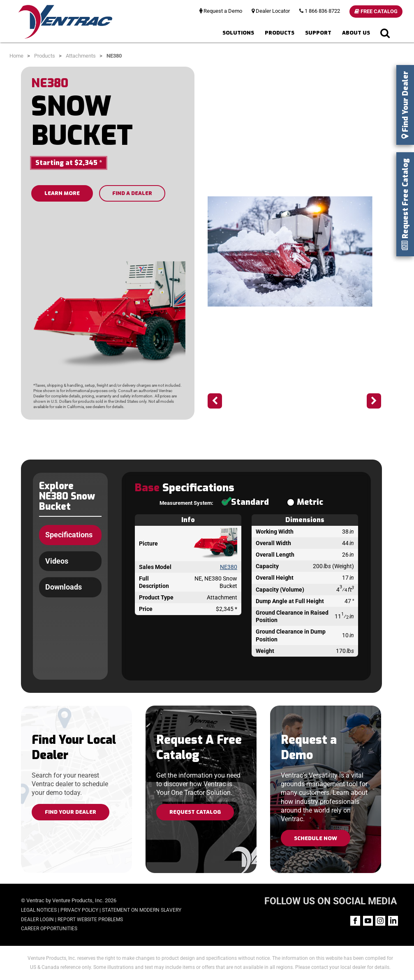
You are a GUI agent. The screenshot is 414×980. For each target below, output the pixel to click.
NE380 (229, 567)
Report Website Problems (90, 920)
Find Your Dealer (71, 812)
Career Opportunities (49, 929)
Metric (305, 502)
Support (318, 33)
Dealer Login (37, 920)
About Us (356, 33)
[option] (294, 251)
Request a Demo (221, 11)
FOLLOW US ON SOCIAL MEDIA (331, 901)
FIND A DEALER (132, 193)
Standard (245, 502)
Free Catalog (376, 11)
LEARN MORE (62, 193)
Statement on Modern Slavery (142, 910)
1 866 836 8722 (320, 11)
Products (280, 33)
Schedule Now (316, 838)
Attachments (81, 56)
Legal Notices (39, 910)
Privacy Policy (79, 910)
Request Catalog (195, 812)
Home (16, 56)
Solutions (238, 33)
